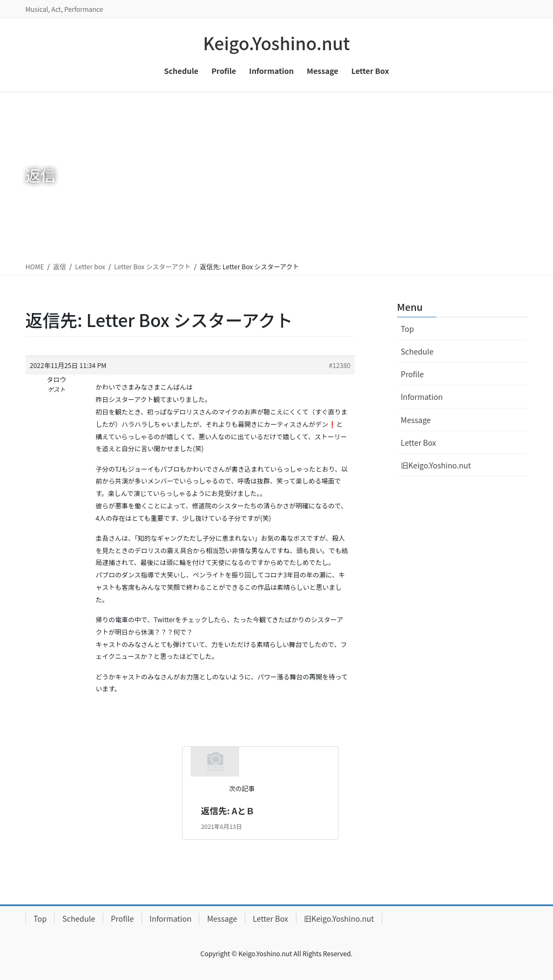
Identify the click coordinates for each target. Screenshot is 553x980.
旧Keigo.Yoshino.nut (436, 465)
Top (407, 329)
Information (422, 397)
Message (416, 420)
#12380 (340, 365)
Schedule (417, 351)
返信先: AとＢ (228, 811)
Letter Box (419, 443)
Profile (412, 374)
